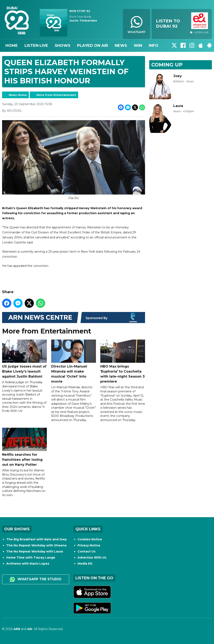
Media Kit (85, 564)
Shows (63, 46)
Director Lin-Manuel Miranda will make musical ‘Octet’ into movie (74, 362)
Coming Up (167, 65)
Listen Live (36, 46)
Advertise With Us (92, 557)
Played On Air (93, 46)
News (121, 46)
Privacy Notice (89, 545)
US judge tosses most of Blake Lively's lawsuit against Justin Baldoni (24, 359)
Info (154, 46)
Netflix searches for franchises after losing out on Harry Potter (24, 447)
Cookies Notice (90, 539)
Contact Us (87, 551)
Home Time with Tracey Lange (31, 557)
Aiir (30, 629)
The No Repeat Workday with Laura (35, 551)
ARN (17, 629)
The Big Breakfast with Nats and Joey (36, 539)
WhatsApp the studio (36, 579)
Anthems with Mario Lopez (28, 564)
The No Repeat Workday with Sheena (36, 545)
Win (138, 46)
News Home (18, 95)
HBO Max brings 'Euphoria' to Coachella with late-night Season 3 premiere (123, 362)
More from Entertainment (56, 95)
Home (12, 46)
